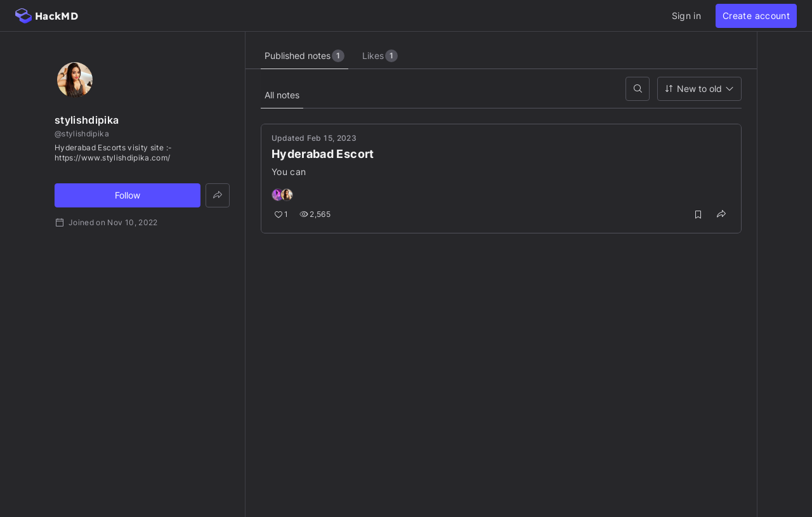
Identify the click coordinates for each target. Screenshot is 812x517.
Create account (756, 16)
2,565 (315, 214)
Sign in (686, 16)
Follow (128, 195)
